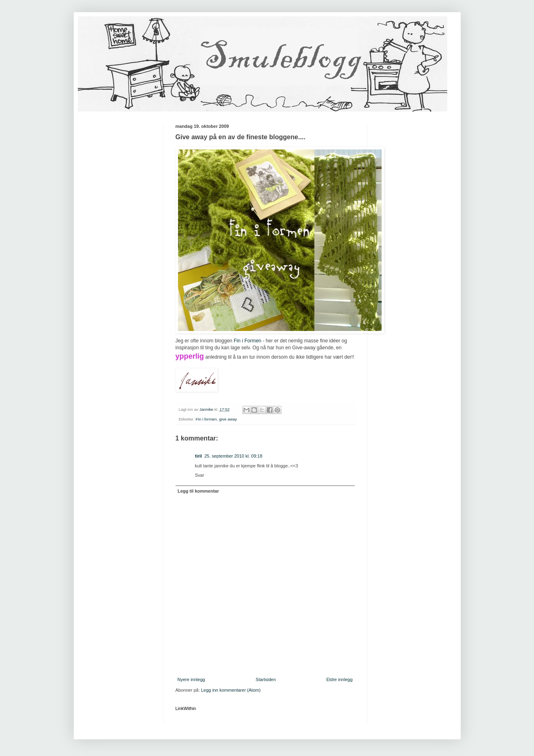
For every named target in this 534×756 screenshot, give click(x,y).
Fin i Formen (248, 341)
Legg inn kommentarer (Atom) (231, 690)
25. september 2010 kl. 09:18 (233, 456)
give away (228, 419)
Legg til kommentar (198, 491)
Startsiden (266, 679)
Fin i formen (206, 419)
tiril (199, 456)
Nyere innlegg (191, 679)
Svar (200, 475)
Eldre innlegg (339, 679)
